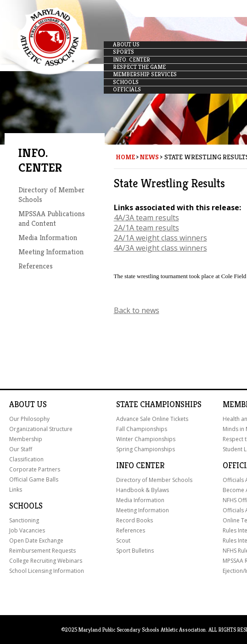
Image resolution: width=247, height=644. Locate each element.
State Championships (159, 404)
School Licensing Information (47, 571)
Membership (26, 439)
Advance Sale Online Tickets (152, 419)
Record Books (135, 520)
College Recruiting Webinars (46, 561)
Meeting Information (51, 252)
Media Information (48, 238)
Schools (26, 506)
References (36, 266)
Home (125, 157)
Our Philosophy (29, 419)
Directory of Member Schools (154, 480)
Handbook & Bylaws (143, 490)
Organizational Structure (41, 429)
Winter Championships (146, 439)
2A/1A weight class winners (160, 238)
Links (16, 490)
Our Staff (21, 449)
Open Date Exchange (36, 540)
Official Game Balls (34, 479)
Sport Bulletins (135, 551)
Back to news (137, 310)
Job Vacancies (27, 530)
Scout (123, 540)
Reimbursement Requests (42, 551)
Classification (26, 459)
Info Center (140, 465)
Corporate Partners (35, 469)
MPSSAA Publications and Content (52, 218)
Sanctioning (24, 520)
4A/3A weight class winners (160, 248)
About (22, 404)
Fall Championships (142, 429)
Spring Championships (146, 449)
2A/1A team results (146, 228)
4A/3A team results (146, 218)
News (149, 157)
